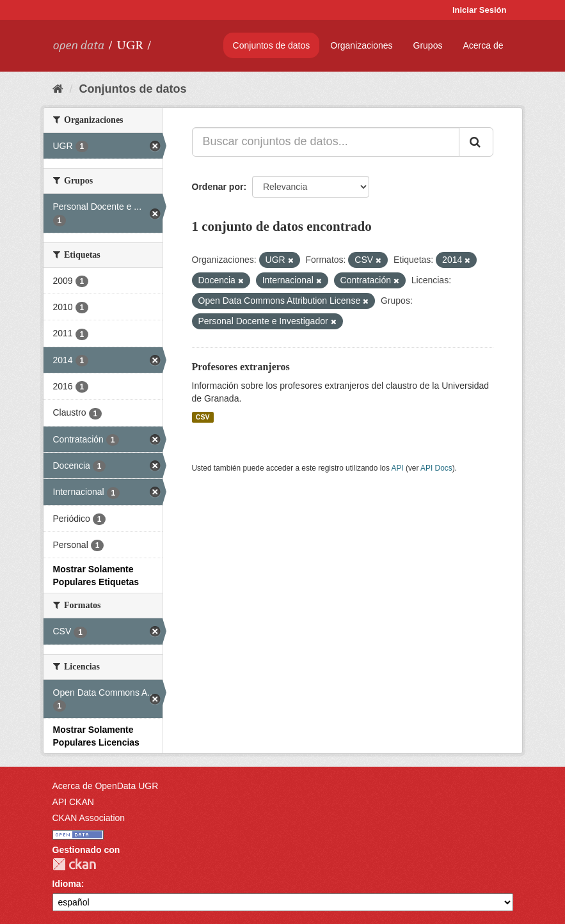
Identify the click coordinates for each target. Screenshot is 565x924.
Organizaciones (361, 45)
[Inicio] (58, 89)
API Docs (436, 468)
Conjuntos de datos (272, 45)
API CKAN (73, 802)
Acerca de (483, 45)
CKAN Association (89, 818)
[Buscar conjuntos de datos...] (326, 142)
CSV (203, 417)
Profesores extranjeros (241, 367)
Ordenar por (218, 187)
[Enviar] (476, 142)
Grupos (428, 45)
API (397, 468)
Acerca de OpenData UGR (106, 786)
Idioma (67, 884)
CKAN (74, 864)
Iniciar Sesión (480, 10)
